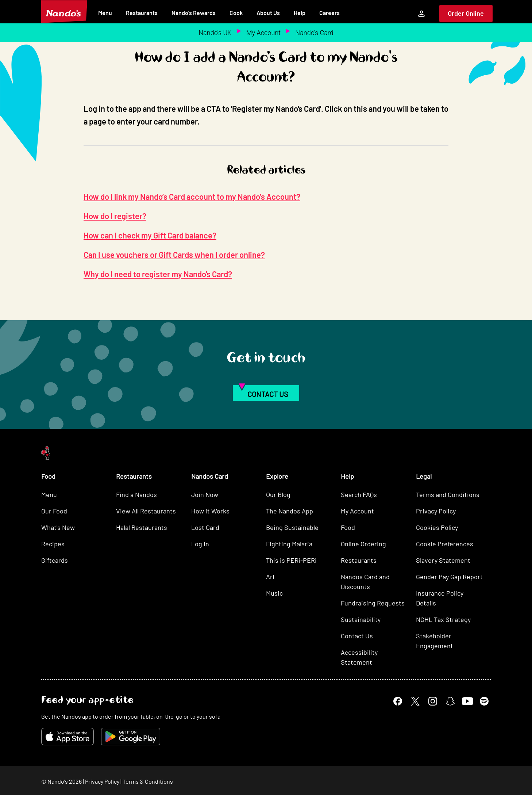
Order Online (466, 13)
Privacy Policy (436, 511)
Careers (329, 13)
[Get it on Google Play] (131, 737)
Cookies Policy (437, 527)
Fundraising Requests (373, 603)
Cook (236, 13)
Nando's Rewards (194, 13)
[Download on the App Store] (68, 737)
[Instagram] (433, 701)
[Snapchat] (450, 701)
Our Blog (278, 494)
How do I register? (115, 216)
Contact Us (357, 636)
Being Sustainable (292, 527)
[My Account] (421, 14)
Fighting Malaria (289, 544)
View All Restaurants (146, 511)
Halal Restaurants (142, 527)
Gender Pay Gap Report (449, 577)
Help (300, 13)
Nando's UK (215, 33)
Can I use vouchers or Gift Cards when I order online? (174, 255)
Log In (200, 544)
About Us (268, 13)
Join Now (205, 494)
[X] (415, 701)
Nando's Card (314, 33)
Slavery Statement (443, 560)
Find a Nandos (136, 494)
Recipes (53, 544)
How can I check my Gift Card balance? (150, 235)
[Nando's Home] (64, 12)
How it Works (210, 511)
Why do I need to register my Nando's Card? (158, 274)
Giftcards (55, 560)
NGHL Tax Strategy (443, 619)
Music (274, 593)
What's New (58, 527)
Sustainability (361, 619)
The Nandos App (290, 511)
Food (348, 527)
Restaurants (142, 13)
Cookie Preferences (445, 544)
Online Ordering (363, 544)
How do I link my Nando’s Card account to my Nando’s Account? (192, 196)
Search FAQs (359, 494)
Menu (105, 13)
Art (271, 577)
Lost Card (205, 527)
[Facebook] (398, 701)
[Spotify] (484, 701)
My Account (263, 33)
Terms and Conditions (448, 494)
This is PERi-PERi (291, 560)
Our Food (54, 511)
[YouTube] (467, 701)
